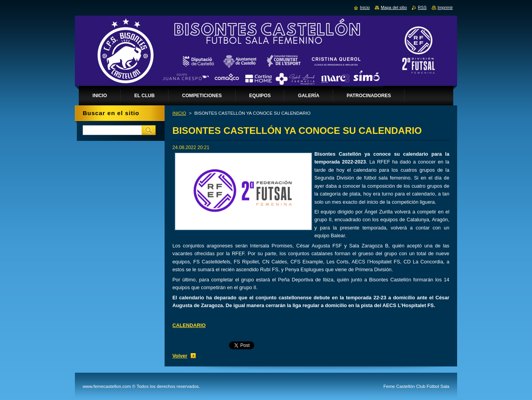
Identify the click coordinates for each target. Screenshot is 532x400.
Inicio (365, 7)
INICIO (179, 113)
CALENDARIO (189, 325)
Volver (180, 356)
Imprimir (445, 7)
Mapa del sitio (394, 7)
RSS (422, 7)
